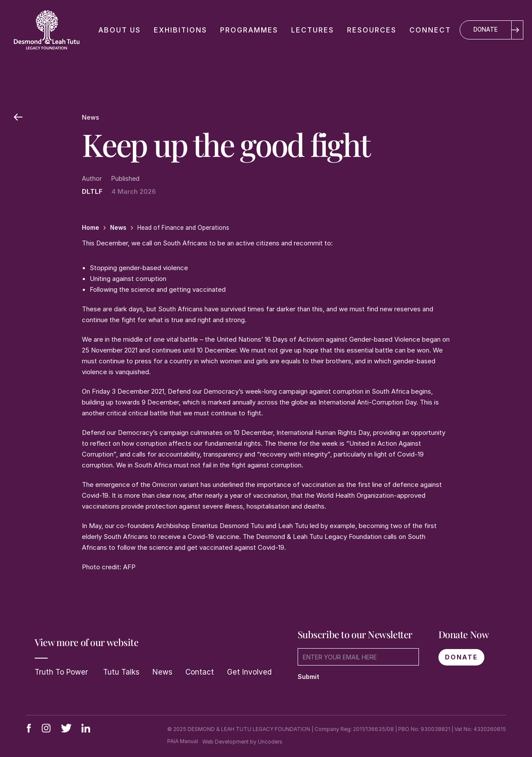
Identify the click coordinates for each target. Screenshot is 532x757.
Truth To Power (61, 672)
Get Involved (249, 672)
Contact (200, 672)
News (162, 672)
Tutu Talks (120, 672)
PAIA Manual (183, 741)
